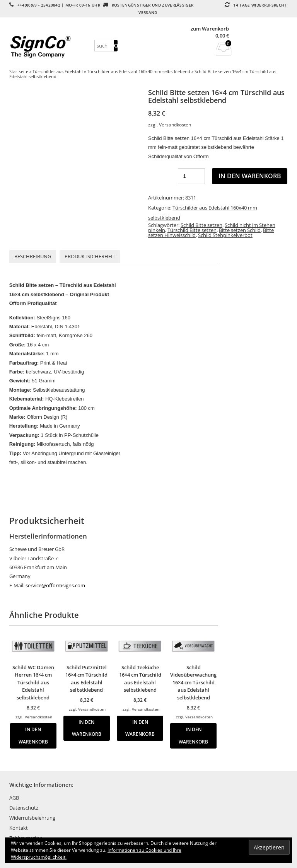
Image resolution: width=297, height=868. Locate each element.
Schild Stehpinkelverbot (225, 235)
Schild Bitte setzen (201, 225)
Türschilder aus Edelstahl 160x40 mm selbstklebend (139, 71)
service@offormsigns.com (55, 585)
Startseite (19, 71)
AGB (14, 798)
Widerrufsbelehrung (32, 818)
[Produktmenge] (191, 176)
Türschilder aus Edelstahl (58, 71)
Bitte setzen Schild (240, 230)
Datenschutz (24, 808)
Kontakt (19, 828)
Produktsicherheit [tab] (90, 256)
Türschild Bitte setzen (192, 230)
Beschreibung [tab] (33, 256)
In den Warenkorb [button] (33, 735)
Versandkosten (175, 124)
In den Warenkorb (250, 176)
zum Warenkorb (210, 29)
